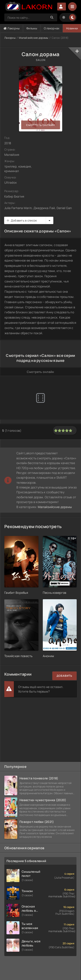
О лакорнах (52, 28)
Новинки (72, 28)
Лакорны (12, 28)
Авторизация (62, 7)
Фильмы (32, 28)
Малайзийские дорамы (33, 38)
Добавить (64, 676)
